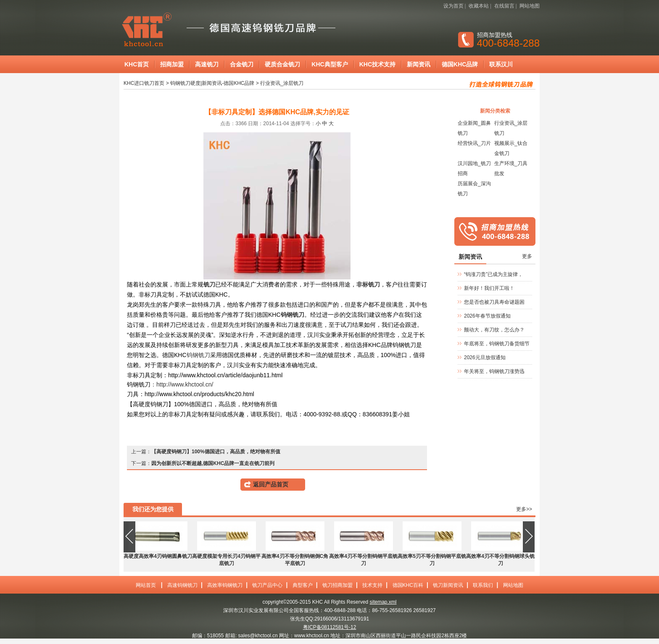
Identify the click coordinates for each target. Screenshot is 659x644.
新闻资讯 (419, 64)
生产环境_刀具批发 (511, 168)
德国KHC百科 (408, 585)
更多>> (524, 509)
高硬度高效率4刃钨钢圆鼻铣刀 (158, 556)
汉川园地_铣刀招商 (474, 168)
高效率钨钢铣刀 (225, 585)
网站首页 (146, 585)
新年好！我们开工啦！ (489, 288)
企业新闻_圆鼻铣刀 (474, 128)
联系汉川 (501, 64)
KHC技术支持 (377, 64)
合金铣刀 (242, 64)
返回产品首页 (271, 484)
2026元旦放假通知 (485, 357)
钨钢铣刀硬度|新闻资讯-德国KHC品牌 (212, 83)
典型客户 (303, 585)
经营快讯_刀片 (474, 143)
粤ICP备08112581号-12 (330, 627)
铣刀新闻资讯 (448, 585)
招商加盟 (172, 64)
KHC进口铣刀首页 (144, 83)
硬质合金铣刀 (282, 64)
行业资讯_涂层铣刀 (282, 83)
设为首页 (453, 6)
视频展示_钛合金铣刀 (511, 148)
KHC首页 (137, 64)
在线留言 (504, 6)
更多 (527, 256)
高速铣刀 (207, 64)
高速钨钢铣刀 (182, 585)
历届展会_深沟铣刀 (474, 189)
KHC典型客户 (329, 64)
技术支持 (372, 585)
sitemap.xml (383, 602)
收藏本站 (479, 6)
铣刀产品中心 (267, 585)
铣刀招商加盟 (337, 585)
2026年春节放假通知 (487, 316)
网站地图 (530, 6)
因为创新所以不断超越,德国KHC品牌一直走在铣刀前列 (213, 463)
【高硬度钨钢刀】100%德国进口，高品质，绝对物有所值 (216, 452)
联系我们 (483, 585)
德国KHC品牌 (460, 64)
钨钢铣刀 (198, 355)
